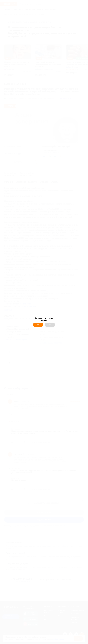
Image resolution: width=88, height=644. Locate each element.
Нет (50, 325)
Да (38, 325)
